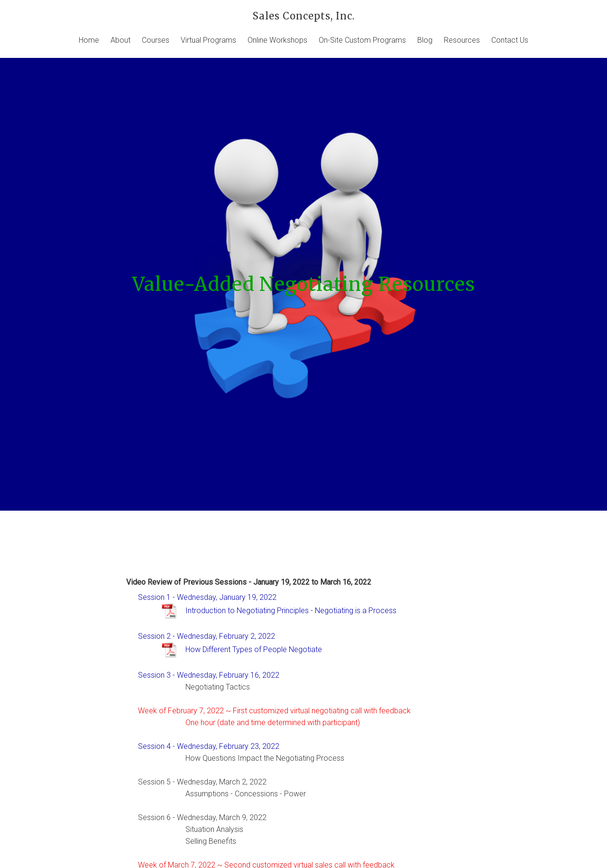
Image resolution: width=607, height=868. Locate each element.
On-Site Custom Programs (362, 40)
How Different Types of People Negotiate (254, 649)
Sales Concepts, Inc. (304, 16)
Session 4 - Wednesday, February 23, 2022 (209, 746)
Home (89, 40)
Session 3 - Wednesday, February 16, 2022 (209, 675)
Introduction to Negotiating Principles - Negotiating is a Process (291, 611)
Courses (156, 40)
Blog (425, 40)
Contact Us (510, 40)
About (120, 40)
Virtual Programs (208, 40)
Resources (462, 40)
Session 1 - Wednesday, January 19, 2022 (207, 597)
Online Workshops (277, 40)
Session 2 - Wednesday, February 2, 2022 (207, 636)
